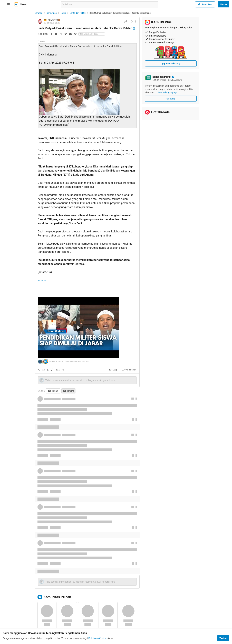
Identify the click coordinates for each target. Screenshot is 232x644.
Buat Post (205, 4)
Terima (223, 638)
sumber (42, 280)
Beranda (39, 13)
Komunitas (52, 13)
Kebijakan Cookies (98, 638)
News (63, 13)
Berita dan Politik (78, 13)
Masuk (224, 4)
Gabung (171, 99)
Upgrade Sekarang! (171, 63)
